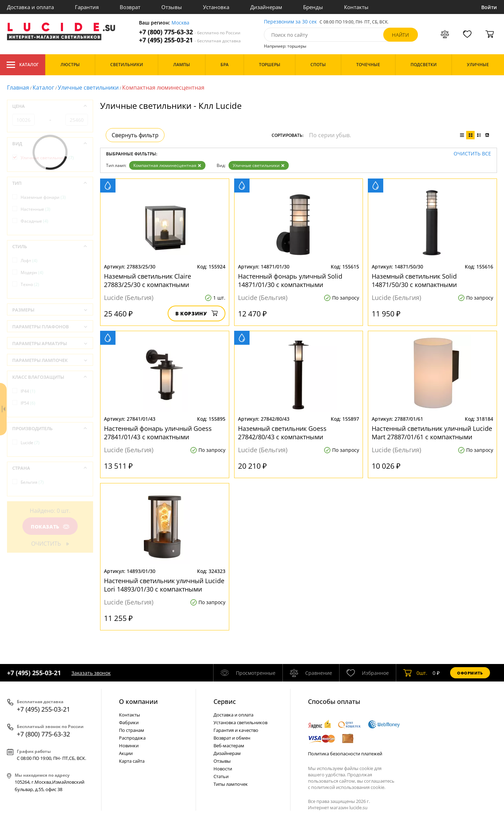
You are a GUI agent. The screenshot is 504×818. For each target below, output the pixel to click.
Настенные (36, 209)
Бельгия (32, 482)
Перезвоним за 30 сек (290, 22)
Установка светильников (240, 722)
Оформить (470, 673)
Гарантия (87, 7)
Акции (126, 753)
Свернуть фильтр (135, 135)
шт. (415, 673)
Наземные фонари (43, 197)
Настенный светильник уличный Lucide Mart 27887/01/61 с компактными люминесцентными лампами (432, 433)
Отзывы (172, 7)
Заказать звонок (91, 673)
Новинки (129, 746)
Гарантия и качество (236, 730)
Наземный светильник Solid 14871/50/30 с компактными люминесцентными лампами (416, 280)
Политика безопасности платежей (345, 754)
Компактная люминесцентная (167, 165)
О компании (138, 701)
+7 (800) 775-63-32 (190, 32)
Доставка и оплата (30, 7)
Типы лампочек (231, 784)
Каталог (23, 65)
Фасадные (34, 221)
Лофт (29, 261)
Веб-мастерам (229, 746)
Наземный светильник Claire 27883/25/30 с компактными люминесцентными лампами (148, 280)
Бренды (313, 7)
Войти (489, 7)
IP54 (28, 403)
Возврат (130, 7)
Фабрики (129, 722)
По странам (132, 730)
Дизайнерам (266, 7)
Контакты (356, 7)
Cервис (225, 701)
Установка (216, 7)
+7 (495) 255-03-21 (190, 40)
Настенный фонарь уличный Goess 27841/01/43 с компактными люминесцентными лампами (158, 433)
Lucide (30, 443)
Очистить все (472, 154)
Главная (18, 88)
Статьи (221, 776)
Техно (30, 284)
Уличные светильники (88, 88)
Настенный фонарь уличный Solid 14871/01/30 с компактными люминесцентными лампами (290, 280)
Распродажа (132, 738)
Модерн (32, 272)
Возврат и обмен (232, 738)
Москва (180, 23)
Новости (223, 769)
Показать (50, 527)
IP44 (28, 391)
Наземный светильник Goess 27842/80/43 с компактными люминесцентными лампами (282, 433)
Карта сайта (132, 761)
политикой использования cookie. (348, 787)
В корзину (197, 313)
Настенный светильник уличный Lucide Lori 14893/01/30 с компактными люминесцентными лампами (164, 585)
